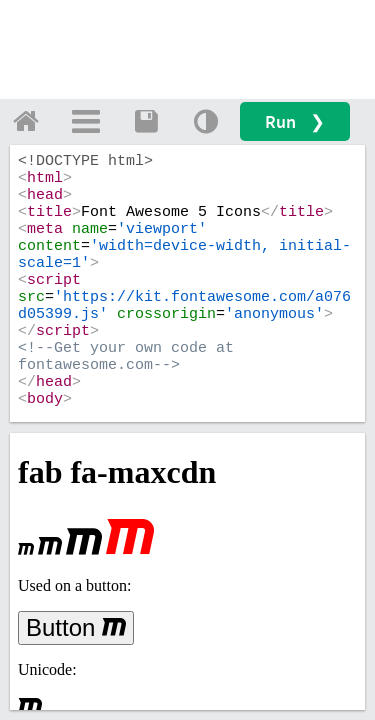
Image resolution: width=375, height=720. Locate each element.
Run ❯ (295, 121)
